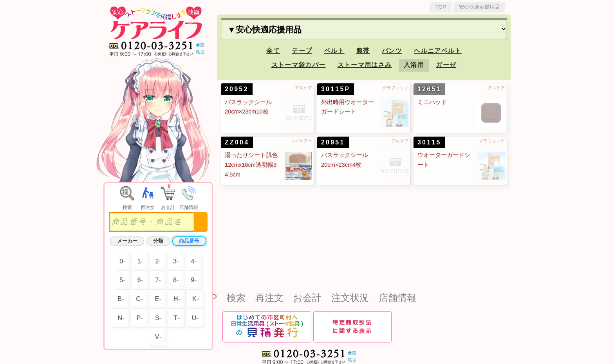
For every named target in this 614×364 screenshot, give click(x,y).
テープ (302, 51)
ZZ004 (237, 142)
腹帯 (363, 51)
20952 (237, 89)
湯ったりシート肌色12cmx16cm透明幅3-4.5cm (252, 165)
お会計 (307, 298)
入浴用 (414, 65)
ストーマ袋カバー (299, 65)
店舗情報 (397, 298)
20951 (333, 142)
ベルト (334, 51)
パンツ (392, 51)
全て (273, 51)
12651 (429, 89)
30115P (336, 89)
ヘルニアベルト (438, 51)
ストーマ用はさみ (365, 65)
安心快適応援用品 (479, 7)
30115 (429, 142)
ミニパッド (432, 102)
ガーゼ (446, 65)
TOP (441, 7)
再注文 (269, 298)
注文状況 (350, 298)
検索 (236, 298)
